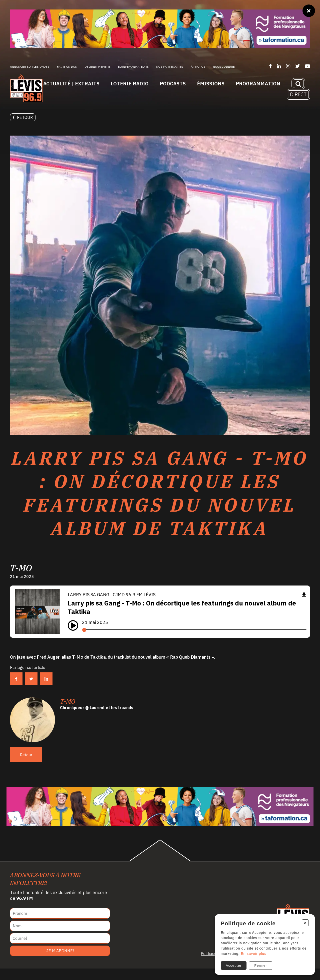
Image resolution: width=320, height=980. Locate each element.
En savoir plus (253, 952)
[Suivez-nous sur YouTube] (307, 66)
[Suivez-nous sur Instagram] (288, 66)
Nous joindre (224, 67)
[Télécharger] (304, 606)
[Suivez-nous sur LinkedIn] (279, 66)
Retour (23, 117)
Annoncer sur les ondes (30, 67)
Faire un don (67, 67)
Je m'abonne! (60, 962)
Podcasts (173, 84)
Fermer (260, 964)
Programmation (258, 84)
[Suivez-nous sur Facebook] (270, 66)
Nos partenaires (170, 67)
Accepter (233, 964)
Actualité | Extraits (71, 84)
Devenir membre (98, 67)
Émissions (211, 84)
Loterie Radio (130, 84)
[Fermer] (309, 11)
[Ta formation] (160, 29)
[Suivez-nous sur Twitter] (298, 66)
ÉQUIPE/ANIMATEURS (133, 67)
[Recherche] (298, 84)
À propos (198, 67)
